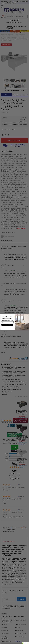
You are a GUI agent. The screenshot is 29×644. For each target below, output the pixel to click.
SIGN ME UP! (7, 326)
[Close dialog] (28, 316)
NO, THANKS (7, 329)
